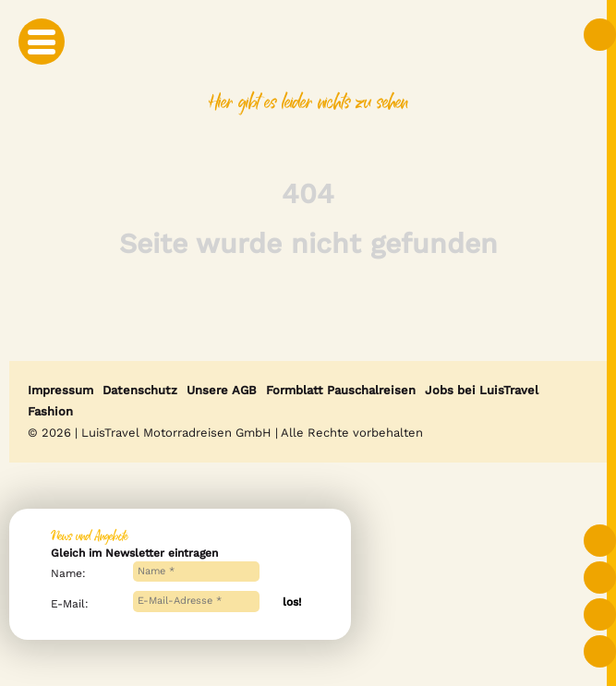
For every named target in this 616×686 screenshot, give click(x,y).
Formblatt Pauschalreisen (341, 390)
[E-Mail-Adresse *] (197, 602)
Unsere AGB (222, 390)
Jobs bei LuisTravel (482, 390)
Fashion (50, 411)
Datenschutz (140, 390)
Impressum (60, 390)
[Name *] (197, 572)
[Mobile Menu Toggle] (42, 42)
